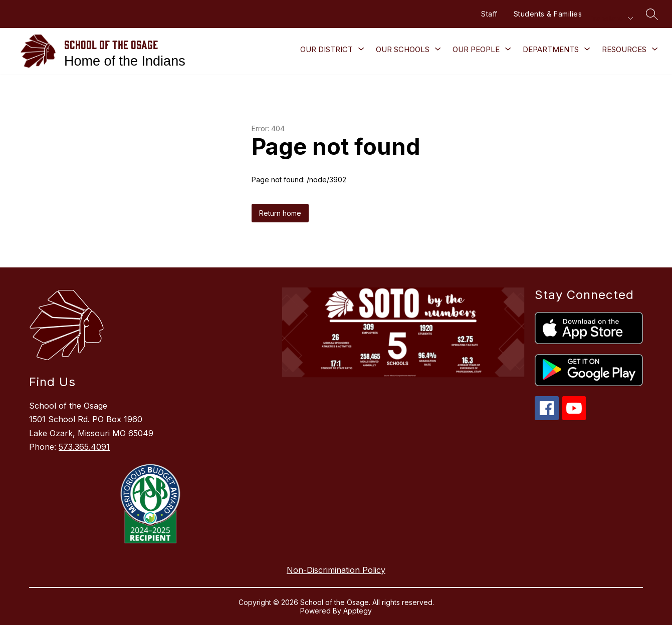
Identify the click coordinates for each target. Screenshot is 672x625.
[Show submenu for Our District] (326, 50)
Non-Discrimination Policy (336, 570)
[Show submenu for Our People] (476, 50)
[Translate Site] (610, 18)
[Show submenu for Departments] (551, 50)
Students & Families (548, 14)
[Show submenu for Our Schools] (403, 50)
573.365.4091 (84, 447)
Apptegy (358, 611)
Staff (489, 14)
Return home (280, 213)
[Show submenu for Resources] (624, 50)
